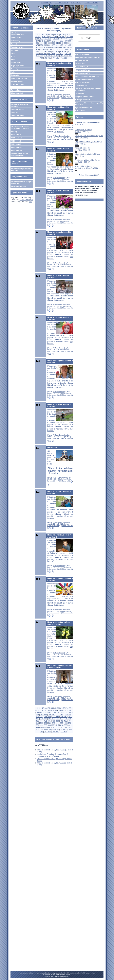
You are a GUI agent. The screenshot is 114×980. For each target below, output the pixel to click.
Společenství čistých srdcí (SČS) (87, 58)
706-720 (39, 56)
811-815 (64, 58)
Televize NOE (80, 64)
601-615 (56, 52)
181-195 (48, 39)
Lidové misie (16, 63)
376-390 (43, 45)
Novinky (14, 132)
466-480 (56, 47)
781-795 (48, 58)
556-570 (68, 49)
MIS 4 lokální (16, 144)
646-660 (43, 54)
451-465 (47, 47)
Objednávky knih (17, 115)
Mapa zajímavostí (17, 66)
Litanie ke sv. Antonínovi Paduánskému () (52, 754)
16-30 (44, 35)
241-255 (43, 41)
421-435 (68, 45)
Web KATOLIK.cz (82, 61)
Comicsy (14, 112)
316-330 (47, 43)
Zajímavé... (15, 75)
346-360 (64, 43)
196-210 (56, 39)
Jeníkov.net (80, 94)
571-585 (39, 52)
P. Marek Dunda (58, 94)
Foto (13, 56)
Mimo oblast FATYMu (19, 78)
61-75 (63, 35)
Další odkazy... (81, 111)
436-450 (39, 47)
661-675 (52, 54)
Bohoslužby (15, 41)
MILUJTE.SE (91, 3)
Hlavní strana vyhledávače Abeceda (21, 169)
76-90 (69, 35)
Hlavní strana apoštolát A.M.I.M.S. (20, 105)
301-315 (39, 43)
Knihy (13, 72)
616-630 (64, 52)
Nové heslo (52, 448)
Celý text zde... (59, 90)
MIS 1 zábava (16, 135)
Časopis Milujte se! (82, 54)
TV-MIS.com (62, 3)
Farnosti (14, 44)
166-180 (40, 39)
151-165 (70, 37)
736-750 (56, 56)
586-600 (47, 52)
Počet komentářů (53, 98)
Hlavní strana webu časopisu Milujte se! (22, 183)
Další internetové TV (83, 73)
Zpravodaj (15, 50)
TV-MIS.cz (76, 3)
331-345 (56, 43)
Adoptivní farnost (18, 47)
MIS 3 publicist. (17, 141)
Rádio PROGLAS (82, 67)
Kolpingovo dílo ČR (83, 100)
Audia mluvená (17, 150)
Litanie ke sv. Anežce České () (48, 756)
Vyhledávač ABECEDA (84, 108)
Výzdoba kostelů (17, 81)
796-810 (56, 58)
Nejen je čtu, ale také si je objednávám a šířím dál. (84, 167)
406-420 (60, 45)
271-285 (60, 41)
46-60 (57, 35)
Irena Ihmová (57, 477)
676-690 (60, 54)
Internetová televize (83, 70)
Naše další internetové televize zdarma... (19, 154)
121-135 (53, 37)
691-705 (68, 54)
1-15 (39, 35)
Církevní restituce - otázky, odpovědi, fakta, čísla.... (89, 104)
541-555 (60, 49)
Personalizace (16, 90)
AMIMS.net (47, 3)
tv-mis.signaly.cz (26, 200)
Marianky (14, 69)
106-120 (45, 37)
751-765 (64, 56)
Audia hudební (16, 147)
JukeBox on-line (81, 86)
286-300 (68, 41)
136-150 (62, 37)
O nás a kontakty (17, 84)
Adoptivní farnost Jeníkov (85, 97)
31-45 (50, 35)
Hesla (13, 60)
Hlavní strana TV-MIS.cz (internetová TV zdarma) (20, 128)
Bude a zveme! (17, 38)
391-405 (52, 45)
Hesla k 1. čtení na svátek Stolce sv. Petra (58, 623)
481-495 (64, 47)
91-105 (38, 37)
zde (25, 197)
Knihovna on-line (17, 109)
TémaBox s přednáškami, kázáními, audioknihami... (88, 90)
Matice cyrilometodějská (84, 79)
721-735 (47, 56)
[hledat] (89, 38)
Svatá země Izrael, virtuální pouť (87, 76)
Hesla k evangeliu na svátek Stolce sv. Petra (60, 667)
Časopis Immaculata (83, 82)
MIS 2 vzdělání (16, 138)
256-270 (52, 41)
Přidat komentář (68, 98)
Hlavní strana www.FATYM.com (17, 34)
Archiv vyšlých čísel (19, 186)
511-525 (43, 49)
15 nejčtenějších (17, 93)
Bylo (13, 53)
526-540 (52, 49)
